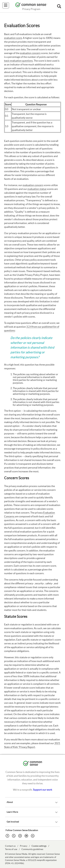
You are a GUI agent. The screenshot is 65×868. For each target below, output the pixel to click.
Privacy (24, 846)
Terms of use (11, 849)
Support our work (43, 790)
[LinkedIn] (33, 835)
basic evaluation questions (18, 61)
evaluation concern (30, 53)
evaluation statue (37, 189)
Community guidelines (32, 849)
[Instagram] (21, 835)
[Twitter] (14, 835)
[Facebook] (8, 835)
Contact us (10, 846)
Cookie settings (39, 846)
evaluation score (13, 38)
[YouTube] (27, 835)
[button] (59, 6)
